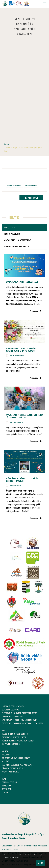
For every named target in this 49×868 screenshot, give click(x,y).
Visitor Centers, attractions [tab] (18, 240)
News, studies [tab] (10, 227)
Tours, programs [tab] (12, 234)
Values (6, 144)
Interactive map (31, 186)
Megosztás (31, 198)
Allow (41, 863)
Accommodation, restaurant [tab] (17, 246)
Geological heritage (14, 186)
